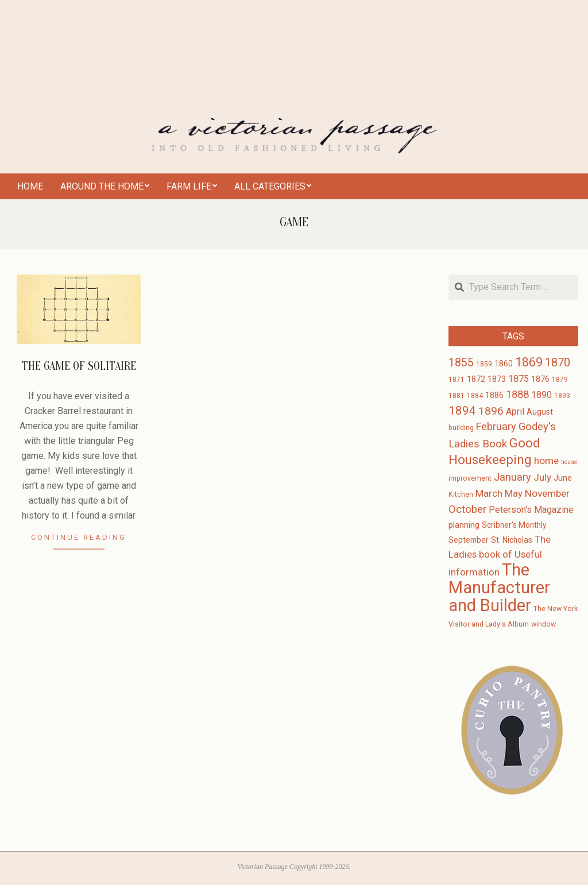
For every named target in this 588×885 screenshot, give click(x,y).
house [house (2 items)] (569, 462)
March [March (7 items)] (489, 494)
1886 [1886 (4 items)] (494, 395)
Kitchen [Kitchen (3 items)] (461, 494)
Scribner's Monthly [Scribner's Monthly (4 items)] (514, 525)
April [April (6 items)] (515, 411)
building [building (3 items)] (461, 428)
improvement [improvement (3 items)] (470, 478)
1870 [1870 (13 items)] (558, 362)
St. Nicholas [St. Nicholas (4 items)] (512, 540)
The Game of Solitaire (79, 366)
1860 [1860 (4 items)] (504, 364)
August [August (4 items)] (540, 412)
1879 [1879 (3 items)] (560, 380)
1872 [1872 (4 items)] (476, 379)
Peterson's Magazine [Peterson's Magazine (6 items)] (531, 510)
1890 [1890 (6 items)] (541, 395)
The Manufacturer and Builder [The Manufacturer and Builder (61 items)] (499, 588)
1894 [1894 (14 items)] (462, 411)
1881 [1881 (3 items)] (457, 396)
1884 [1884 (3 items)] (475, 396)
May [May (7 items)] (514, 494)
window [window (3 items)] (543, 624)
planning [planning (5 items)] (464, 525)
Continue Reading (79, 537)
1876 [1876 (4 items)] (540, 379)
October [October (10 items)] (467, 509)
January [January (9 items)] (512, 477)
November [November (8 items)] (547, 493)
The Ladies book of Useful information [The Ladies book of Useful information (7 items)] (500, 556)
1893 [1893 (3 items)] (562, 396)
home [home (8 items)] (546, 461)
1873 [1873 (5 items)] (497, 379)
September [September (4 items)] (469, 540)
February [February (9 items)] (496, 426)
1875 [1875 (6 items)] (519, 379)
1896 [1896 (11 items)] (491, 411)
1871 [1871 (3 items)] (457, 380)
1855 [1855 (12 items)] (461, 363)
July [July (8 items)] (542, 477)
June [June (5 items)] (563, 478)
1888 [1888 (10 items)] (517, 395)
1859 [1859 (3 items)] (484, 364)
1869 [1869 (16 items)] (529, 362)
